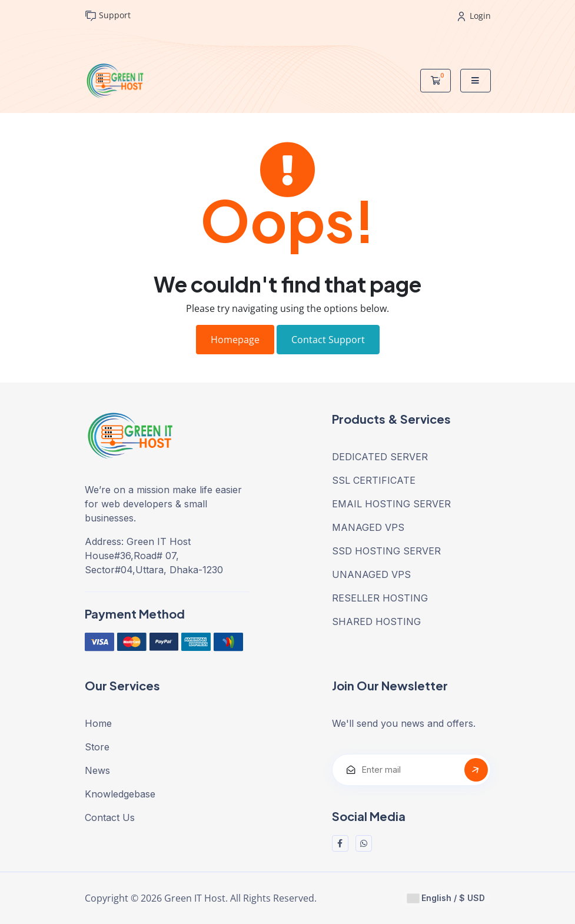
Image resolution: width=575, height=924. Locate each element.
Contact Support (328, 340)
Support (108, 16)
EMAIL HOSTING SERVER (391, 504)
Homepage (235, 340)
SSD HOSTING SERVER (386, 551)
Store (97, 747)
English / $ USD (446, 898)
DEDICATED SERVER (380, 457)
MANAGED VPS (368, 527)
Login (474, 16)
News (97, 770)
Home (98, 723)
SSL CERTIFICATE (374, 480)
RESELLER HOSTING (380, 598)
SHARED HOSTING (376, 621)
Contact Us (110, 817)
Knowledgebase (120, 794)
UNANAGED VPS (371, 574)
